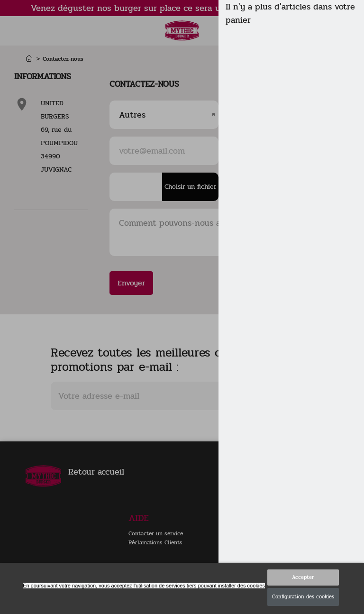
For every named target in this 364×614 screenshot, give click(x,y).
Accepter (303, 577)
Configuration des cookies (303, 597)
